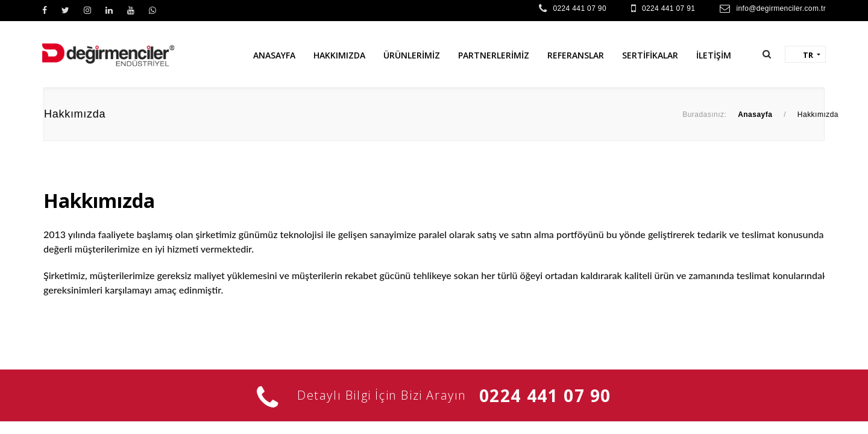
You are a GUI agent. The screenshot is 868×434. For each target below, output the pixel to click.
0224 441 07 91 (668, 8)
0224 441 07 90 (579, 8)
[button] (767, 54)
